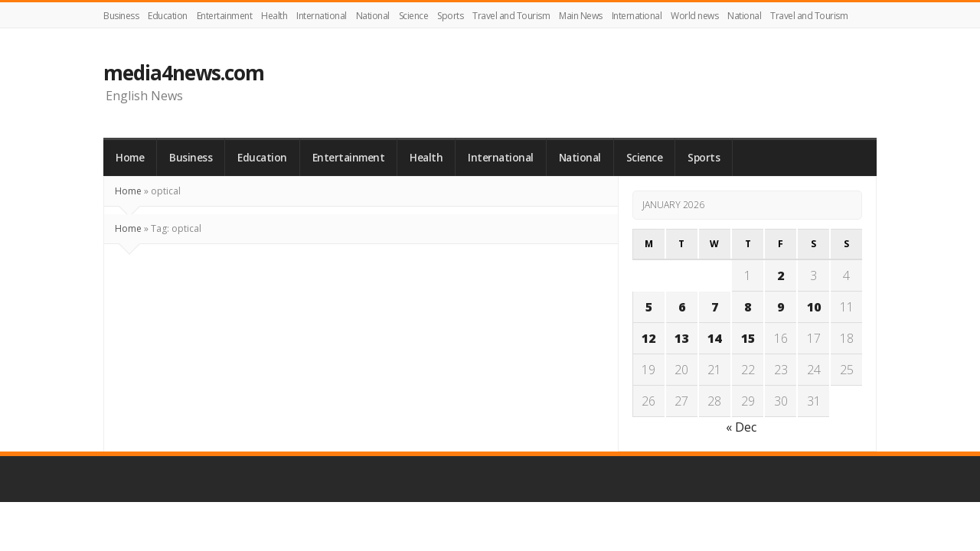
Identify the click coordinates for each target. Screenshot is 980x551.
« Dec (741, 427)
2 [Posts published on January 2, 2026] (781, 275)
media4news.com (184, 73)
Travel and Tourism (511, 16)
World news (694, 16)
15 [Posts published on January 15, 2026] (748, 338)
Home (130, 158)
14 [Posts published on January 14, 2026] (714, 338)
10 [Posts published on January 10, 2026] (814, 307)
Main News (581, 16)
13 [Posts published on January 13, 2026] (681, 338)
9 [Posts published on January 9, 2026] (781, 307)
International (322, 16)
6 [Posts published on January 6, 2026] (682, 307)
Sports (450, 16)
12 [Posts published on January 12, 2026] (648, 338)
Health (274, 16)
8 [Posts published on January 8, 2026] (748, 307)
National (373, 16)
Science (414, 16)
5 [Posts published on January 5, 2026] (649, 307)
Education (168, 16)
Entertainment (225, 16)
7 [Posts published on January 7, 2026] (715, 307)
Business (121, 16)
